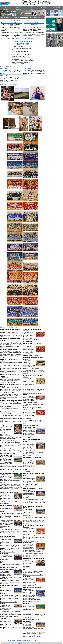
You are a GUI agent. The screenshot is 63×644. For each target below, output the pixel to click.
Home (6, 7)
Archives (44, 7)
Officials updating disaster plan (10, 329)
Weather (31, 9)
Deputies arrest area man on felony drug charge (23, 42)
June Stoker (27, 69)
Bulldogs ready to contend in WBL (11, 473)
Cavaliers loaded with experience (11, 520)
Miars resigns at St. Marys (9, 441)
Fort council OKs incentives (9, 350)
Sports (43, 9)
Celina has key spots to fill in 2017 (11, 492)
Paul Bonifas (4, 69)
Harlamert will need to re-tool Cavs (11, 505)
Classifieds (19, 9)
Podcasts (6, 9)
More (56, 9)
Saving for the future (7, 455)
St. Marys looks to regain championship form (31, 426)
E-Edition (31, 7)
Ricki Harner (4, 76)
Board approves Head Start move (12, 23)
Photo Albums (57, 7)
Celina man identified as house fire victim (34, 24)
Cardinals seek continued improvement (31, 542)
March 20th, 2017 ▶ (40, 17)
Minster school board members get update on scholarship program (11, 401)
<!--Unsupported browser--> (54, 40)
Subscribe (19, 7)
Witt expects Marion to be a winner (11, 570)
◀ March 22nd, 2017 (6, 17)
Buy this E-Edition (32, 641)
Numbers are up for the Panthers (34, 559)
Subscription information (16, 641)
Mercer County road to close (9, 412)
